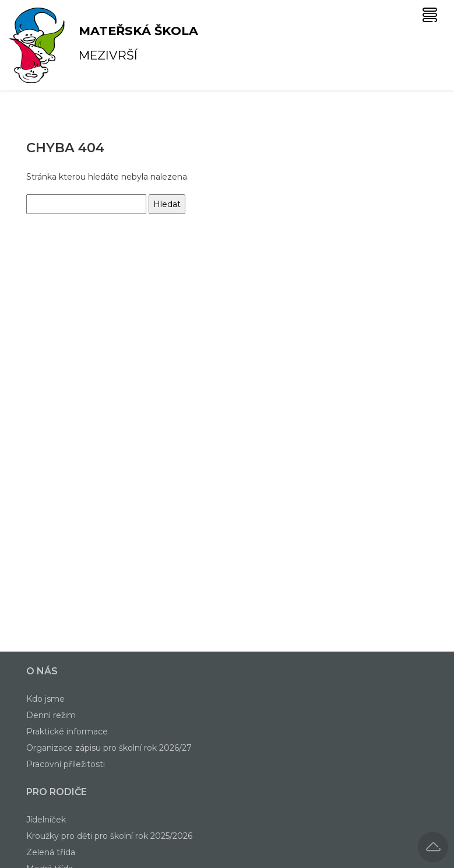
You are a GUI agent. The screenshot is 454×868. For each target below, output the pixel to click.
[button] (433, 847)
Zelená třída (51, 852)
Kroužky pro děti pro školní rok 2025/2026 (109, 836)
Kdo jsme (45, 699)
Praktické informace (67, 731)
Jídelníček (46, 820)
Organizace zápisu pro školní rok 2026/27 (109, 748)
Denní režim (51, 715)
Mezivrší (69, 45)
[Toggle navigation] (430, 15)
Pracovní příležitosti (66, 764)
